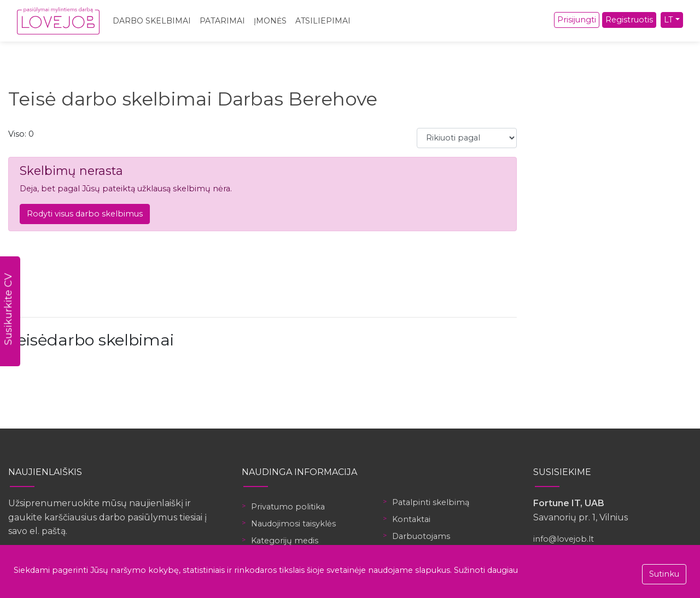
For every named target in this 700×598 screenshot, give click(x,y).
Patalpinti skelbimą (431, 502)
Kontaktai (411, 519)
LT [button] (669, 20)
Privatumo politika (288, 507)
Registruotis (629, 20)
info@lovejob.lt (564, 539)
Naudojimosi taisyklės (293, 524)
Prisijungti (577, 20)
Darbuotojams (421, 536)
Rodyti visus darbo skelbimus (85, 214)
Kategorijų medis (285, 541)
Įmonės (270, 21)
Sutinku (664, 574)
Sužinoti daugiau (486, 570)
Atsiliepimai (323, 21)
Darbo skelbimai (152, 21)
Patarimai (222, 21)
